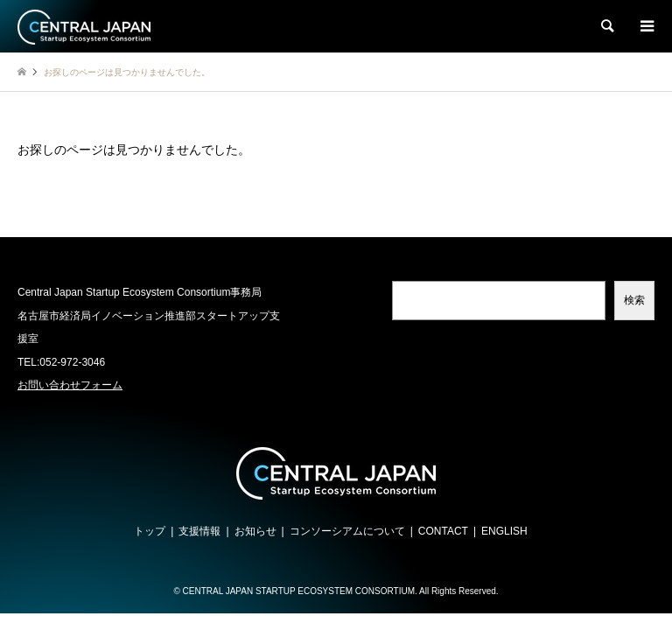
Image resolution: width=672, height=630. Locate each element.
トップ (150, 531)
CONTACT (443, 531)
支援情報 (199, 531)
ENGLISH (504, 531)
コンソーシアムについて (347, 531)
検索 (634, 300)
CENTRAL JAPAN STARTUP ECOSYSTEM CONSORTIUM (299, 591)
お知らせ (255, 531)
